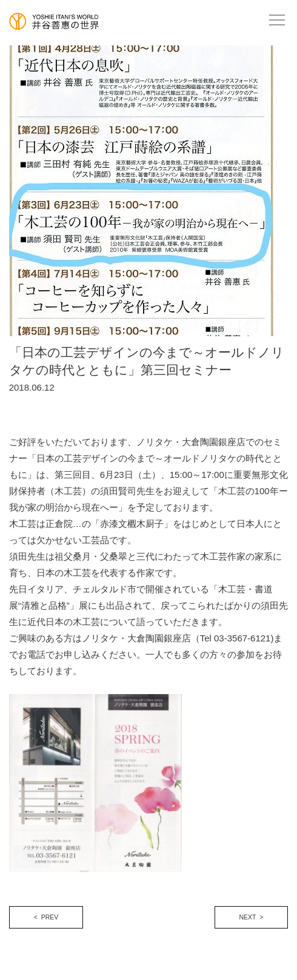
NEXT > (252, 917)
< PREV (46, 917)
